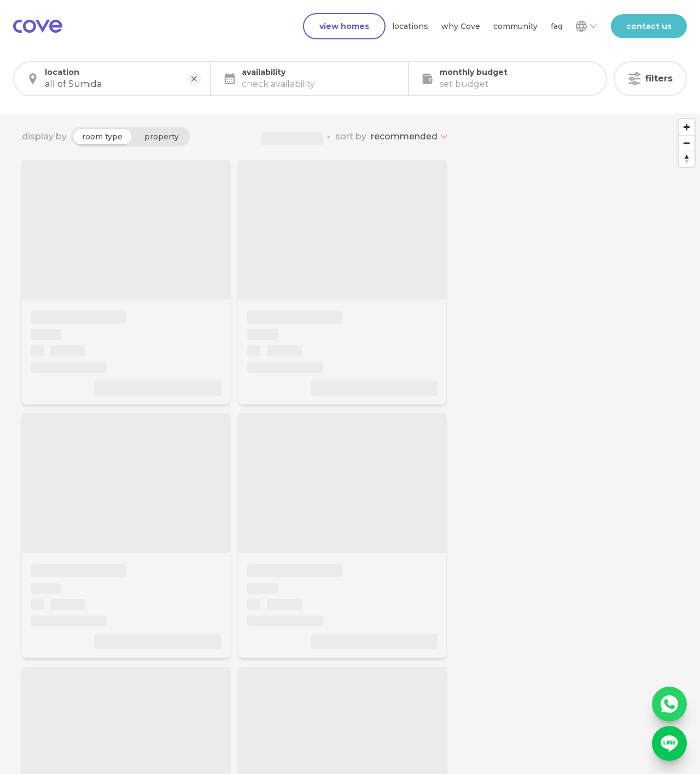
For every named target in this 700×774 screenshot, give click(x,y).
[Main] (38, 26)
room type (102, 137)
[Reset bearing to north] (687, 159)
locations (410, 26)
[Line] (669, 743)
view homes (344, 26)
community (515, 26)
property (162, 137)
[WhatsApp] (669, 704)
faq (557, 26)
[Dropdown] (586, 26)
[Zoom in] (687, 127)
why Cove (461, 26)
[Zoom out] (687, 143)
